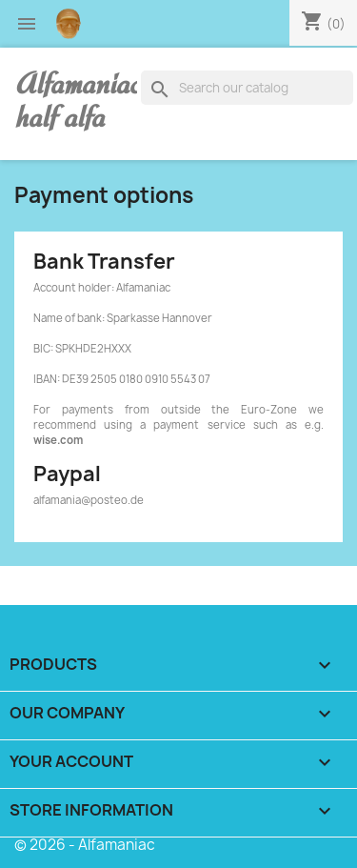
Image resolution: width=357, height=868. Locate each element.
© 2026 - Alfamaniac (85, 845)
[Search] (247, 88)
